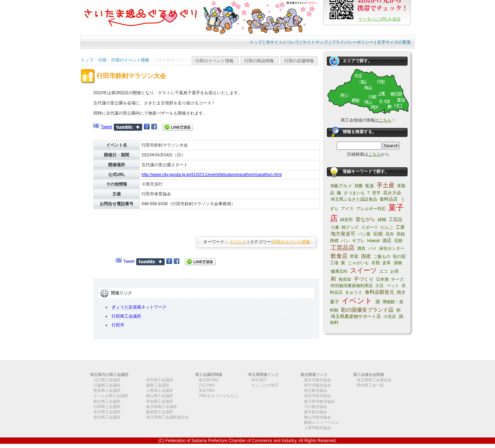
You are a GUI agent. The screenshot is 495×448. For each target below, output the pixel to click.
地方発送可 (343, 234)
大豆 (379, 286)
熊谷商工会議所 (107, 390)
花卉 (390, 234)
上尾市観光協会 (318, 428)
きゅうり (354, 292)
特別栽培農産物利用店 (352, 286)
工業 (400, 227)
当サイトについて (283, 42)
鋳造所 (346, 220)
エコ (384, 271)
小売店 (390, 317)
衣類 (376, 263)
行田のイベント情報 (214, 61)
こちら (385, 120)
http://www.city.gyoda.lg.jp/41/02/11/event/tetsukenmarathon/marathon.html (212, 175)
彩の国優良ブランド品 (367, 310)
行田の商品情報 (259, 61)
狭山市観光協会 (318, 417)
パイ (372, 248)
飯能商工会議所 (160, 412)
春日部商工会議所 (161, 407)
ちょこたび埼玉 (265, 385)
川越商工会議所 (107, 385)
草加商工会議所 (160, 401)
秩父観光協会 (316, 390)
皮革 (387, 263)
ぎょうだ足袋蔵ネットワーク (139, 307)
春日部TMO (209, 380)
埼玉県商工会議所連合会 (167, 417)
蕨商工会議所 (158, 385)
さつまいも (354, 193)
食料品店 (389, 199)
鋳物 (382, 220)
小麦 (335, 227)
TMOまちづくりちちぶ (218, 396)
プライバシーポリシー (352, 42)
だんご (387, 227)
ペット (393, 286)
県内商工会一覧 (370, 385)
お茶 (395, 271)
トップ (256, 42)
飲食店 (339, 256)
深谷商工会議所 (107, 417)
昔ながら (365, 219)
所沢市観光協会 (318, 385)
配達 (370, 186)
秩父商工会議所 (107, 401)
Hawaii (374, 241)
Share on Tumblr (128, 127)
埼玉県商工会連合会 (374, 380)
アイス (347, 209)
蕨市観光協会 (316, 412)
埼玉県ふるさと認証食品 (354, 199)
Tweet (106, 127)
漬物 (398, 263)
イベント (238, 242)
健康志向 (339, 271)
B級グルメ (341, 186)
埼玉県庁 (259, 380)
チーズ (397, 279)
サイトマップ (315, 42)
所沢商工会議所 (160, 380)
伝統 (378, 234)
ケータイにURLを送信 (379, 19)
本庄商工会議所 (107, 412)
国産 (366, 256)
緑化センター (392, 248)
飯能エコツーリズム (321, 422)
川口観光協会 (316, 407)
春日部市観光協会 (319, 401)
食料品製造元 (379, 292)
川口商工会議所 (107, 380)
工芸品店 (343, 248)
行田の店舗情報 (299, 61)
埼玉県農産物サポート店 (356, 316)
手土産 (386, 185)
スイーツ (363, 270)
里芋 (376, 193)
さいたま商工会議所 (111, 396)
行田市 (118, 325)
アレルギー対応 (371, 209)
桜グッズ (350, 227)
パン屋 (364, 234)
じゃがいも (358, 263)
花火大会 (392, 193)
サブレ (358, 241)
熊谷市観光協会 (318, 380)
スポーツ (370, 227)
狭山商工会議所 (160, 396)
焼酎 (359, 186)
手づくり (364, 279)
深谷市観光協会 (318, 396)
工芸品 (395, 219)
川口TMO (207, 385)
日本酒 (382, 279)
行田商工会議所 (126, 316)
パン (345, 241)
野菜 (354, 257)
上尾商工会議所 (160, 390)
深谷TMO (207, 390)
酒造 (361, 248)
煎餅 (398, 241)
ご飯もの (382, 257)
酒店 (387, 241)
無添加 (345, 279)
